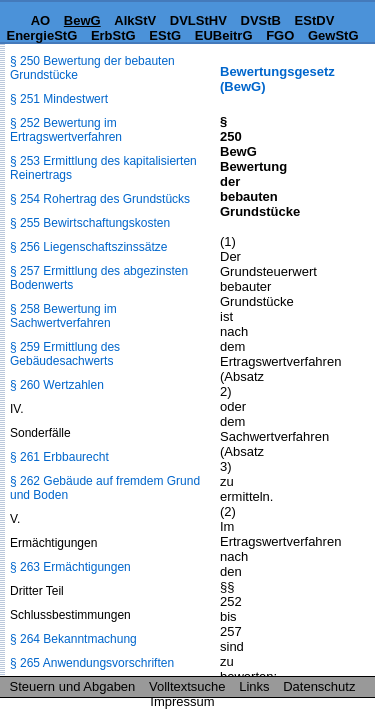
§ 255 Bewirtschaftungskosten (90, 223)
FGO (280, 35)
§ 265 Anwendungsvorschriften (92, 663)
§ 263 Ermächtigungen (70, 567)
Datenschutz (319, 686)
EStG (165, 35)
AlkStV (135, 20)
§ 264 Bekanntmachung (73, 639)
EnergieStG (41, 35)
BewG (82, 20)
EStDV (315, 20)
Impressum (182, 701)
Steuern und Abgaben (73, 686)
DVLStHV (198, 20)
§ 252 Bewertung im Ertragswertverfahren (66, 130)
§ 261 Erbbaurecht (59, 457)
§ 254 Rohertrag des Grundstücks (100, 199)
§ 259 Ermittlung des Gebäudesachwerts (65, 354)
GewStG (333, 35)
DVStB (261, 20)
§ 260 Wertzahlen (57, 385)
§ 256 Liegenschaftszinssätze (88, 247)
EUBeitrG (224, 35)
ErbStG (113, 35)
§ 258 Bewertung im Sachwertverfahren (63, 316)
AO (41, 20)
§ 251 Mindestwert (59, 99)
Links (254, 686)
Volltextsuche (187, 686)
